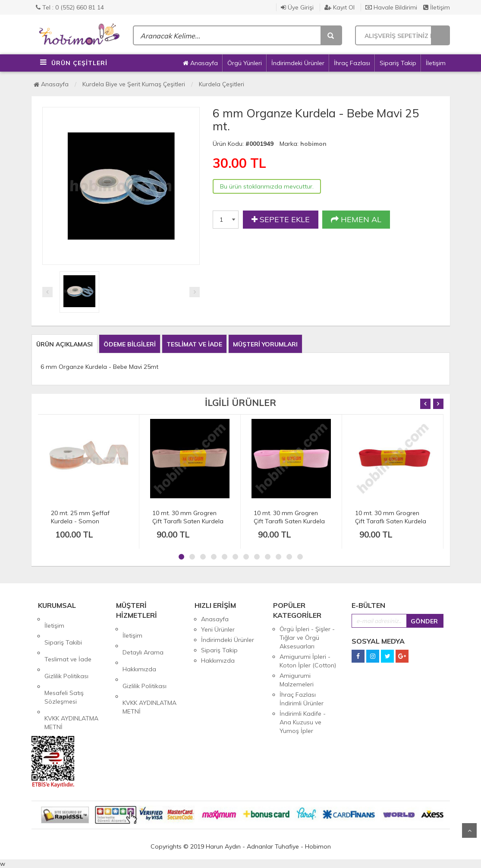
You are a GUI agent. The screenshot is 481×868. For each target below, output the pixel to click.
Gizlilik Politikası (66, 650)
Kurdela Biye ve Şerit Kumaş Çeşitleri (134, 84)
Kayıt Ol (340, 7)
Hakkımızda (139, 650)
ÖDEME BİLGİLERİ (130, 344)
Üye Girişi (297, 7)
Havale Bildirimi (391, 7)
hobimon (313, 144)
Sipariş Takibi (63, 629)
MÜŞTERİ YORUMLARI (265, 344)
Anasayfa (200, 63)
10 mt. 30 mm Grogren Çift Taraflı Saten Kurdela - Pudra (188, 521)
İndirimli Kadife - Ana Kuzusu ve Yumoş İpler (303, 722)
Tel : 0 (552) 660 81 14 (70, 7)
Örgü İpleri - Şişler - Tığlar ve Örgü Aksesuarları (307, 638)
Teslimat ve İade (68, 640)
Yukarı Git (469, 830)
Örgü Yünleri (245, 63)
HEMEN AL (356, 220)
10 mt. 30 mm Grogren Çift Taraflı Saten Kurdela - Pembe (289, 521)
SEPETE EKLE (281, 220)
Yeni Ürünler (218, 629)
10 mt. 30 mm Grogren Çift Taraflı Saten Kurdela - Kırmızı (391, 521)
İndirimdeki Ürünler (298, 63)
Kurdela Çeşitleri (222, 84)
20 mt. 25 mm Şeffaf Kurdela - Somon (80, 517)
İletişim (437, 7)
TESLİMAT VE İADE (194, 344)
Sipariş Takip (398, 63)
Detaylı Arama (143, 639)
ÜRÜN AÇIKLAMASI (64, 344)
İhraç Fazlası (352, 63)
